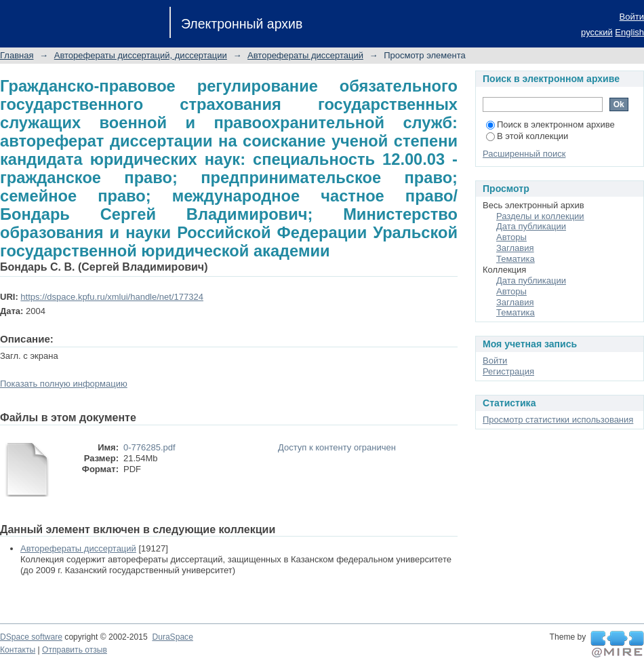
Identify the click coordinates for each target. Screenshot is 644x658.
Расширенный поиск (524, 154)
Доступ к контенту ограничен (337, 447)
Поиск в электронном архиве (550, 124)
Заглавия (515, 248)
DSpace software (31, 637)
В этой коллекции (527, 136)
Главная (17, 55)
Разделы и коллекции (540, 216)
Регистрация (508, 371)
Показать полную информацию (64, 384)
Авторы (511, 237)
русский (597, 32)
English (629, 32)
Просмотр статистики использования (558, 420)
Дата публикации (531, 226)
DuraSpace (172, 637)
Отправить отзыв (75, 650)
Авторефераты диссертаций (305, 55)
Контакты (18, 650)
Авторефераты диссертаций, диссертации (141, 55)
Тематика (516, 259)
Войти (632, 17)
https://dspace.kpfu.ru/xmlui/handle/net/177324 (112, 297)
